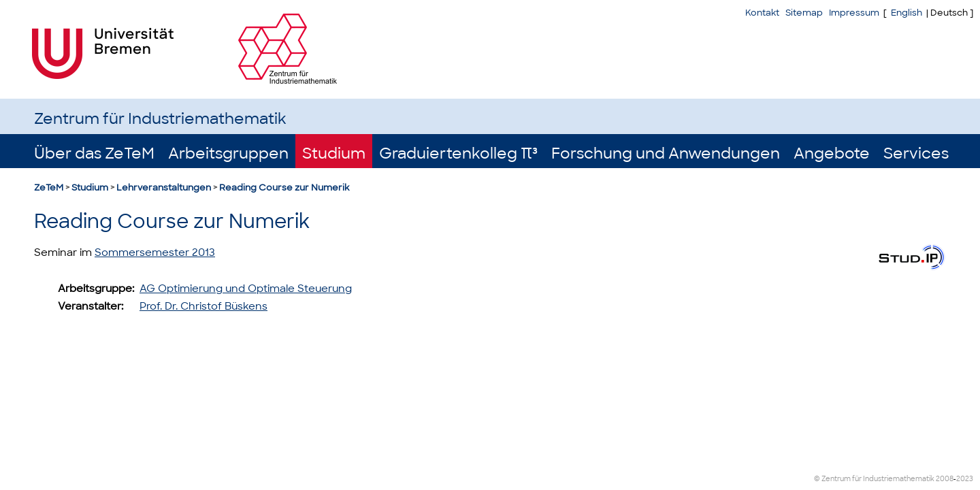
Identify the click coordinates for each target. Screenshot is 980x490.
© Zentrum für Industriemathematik (874, 479)
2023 (965, 479)
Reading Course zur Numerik (284, 187)
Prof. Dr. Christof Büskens (203, 306)
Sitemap (804, 13)
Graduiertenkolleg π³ (458, 153)
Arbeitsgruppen (228, 153)
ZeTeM (49, 187)
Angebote (832, 153)
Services (916, 153)
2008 (945, 479)
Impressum (854, 13)
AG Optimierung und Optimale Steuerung (246, 289)
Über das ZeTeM (94, 153)
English (906, 13)
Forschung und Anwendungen (666, 153)
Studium (334, 153)
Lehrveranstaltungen (164, 187)
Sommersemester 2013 (155, 252)
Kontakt (762, 13)
